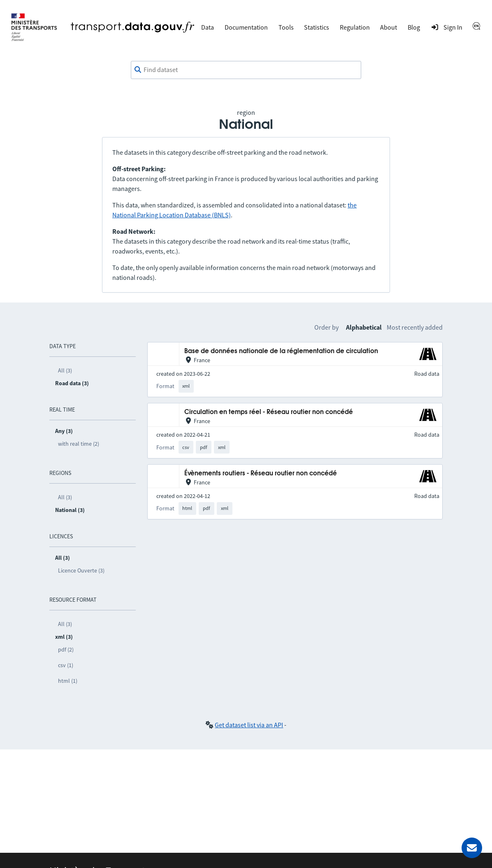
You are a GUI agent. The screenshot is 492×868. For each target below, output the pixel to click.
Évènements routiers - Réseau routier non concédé (261, 474)
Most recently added (415, 327)
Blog (414, 27)
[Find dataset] (246, 70)
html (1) (68, 681)
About (389, 27)
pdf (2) (66, 649)
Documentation (246, 27)
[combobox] (246, 70)
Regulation (355, 27)
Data (208, 27)
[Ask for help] (472, 848)
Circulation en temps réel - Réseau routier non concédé (269, 412)
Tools (286, 27)
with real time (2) (79, 444)
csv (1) (66, 665)
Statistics (317, 27)
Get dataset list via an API (249, 725)
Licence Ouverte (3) (81, 570)
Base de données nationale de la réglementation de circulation (281, 351)
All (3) (65, 370)
